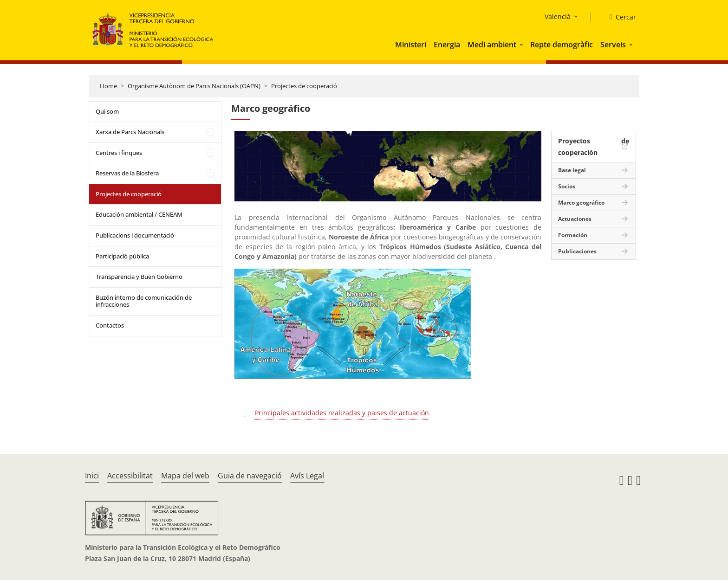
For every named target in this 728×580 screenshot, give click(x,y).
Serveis (613, 45)
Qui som (107, 111)
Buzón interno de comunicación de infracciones (144, 301)
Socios (567, 186)
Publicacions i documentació (135, 235)
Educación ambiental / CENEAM (139, 214)
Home (108, 86)
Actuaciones (575, 219)
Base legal (572, 170)
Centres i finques (119, 153)
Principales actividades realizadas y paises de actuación (342, 413)
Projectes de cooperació (304, 86)
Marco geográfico (581, 203)
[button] (522, 45)
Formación (573, 235)
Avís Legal (307, 476)
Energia (447, 45)
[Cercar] (619, 17)
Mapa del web (185, 476)
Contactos (110, 325)
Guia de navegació (250, 476)
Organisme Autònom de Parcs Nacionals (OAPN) (194, 86)
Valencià (558, 16)
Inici (92, 476)
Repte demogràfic (562, 45)
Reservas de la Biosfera (127, 173)
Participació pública (122, 256)
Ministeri (411, 45)
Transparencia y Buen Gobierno (139, 277)
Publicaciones (577, 251)
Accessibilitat (130, 476)
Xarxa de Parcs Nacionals (130, 132)
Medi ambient (492, 45)
